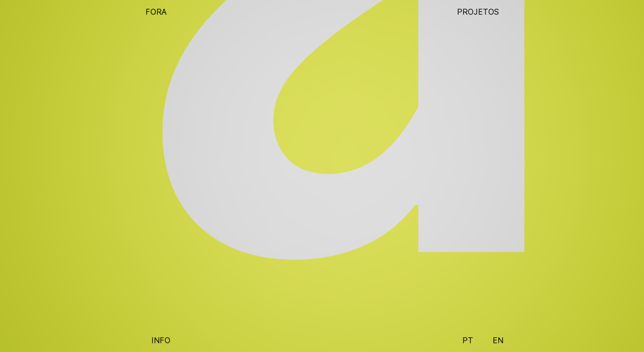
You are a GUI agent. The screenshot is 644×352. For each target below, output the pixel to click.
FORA (156, 12)
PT (468, 340)
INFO (161, 340)
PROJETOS (478, 12)
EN (498, 340)
